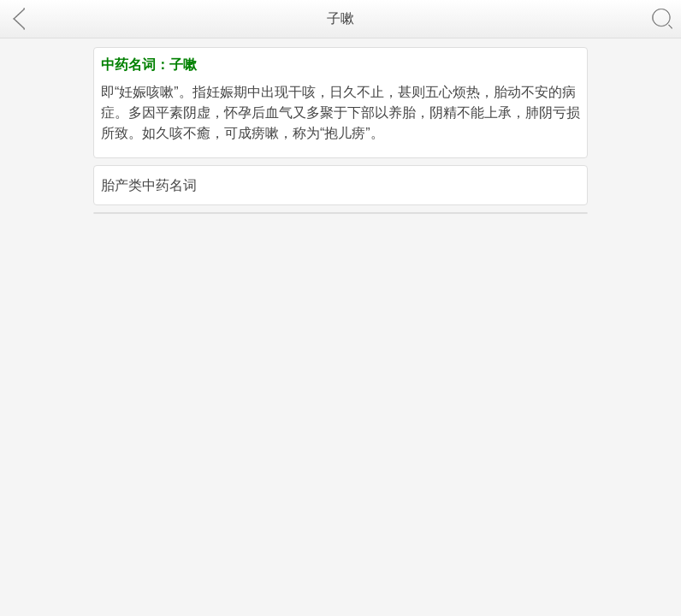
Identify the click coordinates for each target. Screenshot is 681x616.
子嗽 (340, 18)
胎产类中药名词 (149, 185)
